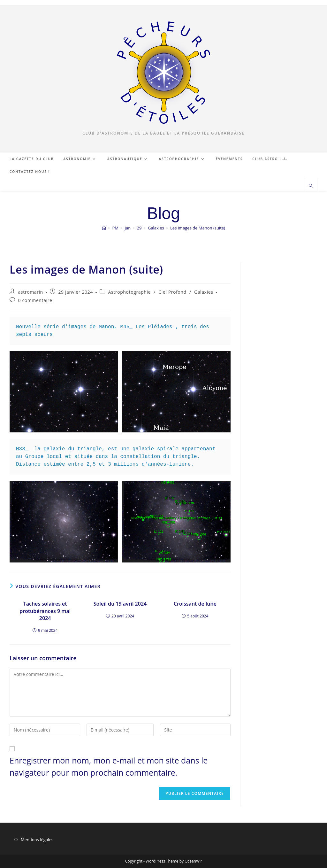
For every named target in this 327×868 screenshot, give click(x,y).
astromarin (31, 292)
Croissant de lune (195, 604)
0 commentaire (35, 300)
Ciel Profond (172, 292)
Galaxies (204, 292)
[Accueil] (104, 228)
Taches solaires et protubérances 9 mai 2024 (45, 611)
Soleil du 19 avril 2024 (120, 604)
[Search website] (311, 186)
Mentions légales (37, 840)
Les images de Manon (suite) (198, 228)
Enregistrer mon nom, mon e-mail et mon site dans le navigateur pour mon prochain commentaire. (109, 766)
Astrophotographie (130, 292)
